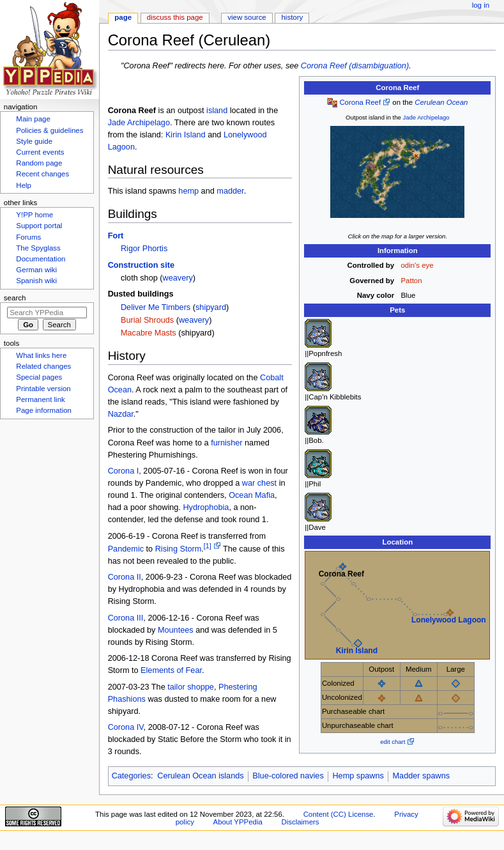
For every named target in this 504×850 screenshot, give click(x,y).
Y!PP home (34, 215)
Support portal (39, 226)
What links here (41, 355)
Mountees (176, 630)
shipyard (211, 307)
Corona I (124, 471)
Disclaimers (300, 822)
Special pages (39, 377)
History (293, 17)
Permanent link (40, 399)
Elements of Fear (171, 670)
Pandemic (126, 549)
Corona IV (126, 727)
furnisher (226, 443)
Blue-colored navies (288, 776)
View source (247, 17)
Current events (40, 152)
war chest (259, 483)
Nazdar (121, 414)
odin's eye (417, 265)
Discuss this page (175, 17)
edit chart (393, 742)
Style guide (34, 141)
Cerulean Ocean (441, 102)
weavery (178, 278)
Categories (131, 776)
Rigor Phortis (144, 249)
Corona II (125, 577)
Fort (116, 236)
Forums (28, 237)
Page (123, 17)
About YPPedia (238, 822)
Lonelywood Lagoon (449, 620)
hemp (188, 191)
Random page (39, 163)
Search (15, 298)
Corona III (126, 618)
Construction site (141, 265)
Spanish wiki (36, 281)
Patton (412, 281)
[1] (208, 546)
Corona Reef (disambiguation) (355, 66)
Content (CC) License (339, 814)
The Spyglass (38, 248)
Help (24, 185)
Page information (44, 410)
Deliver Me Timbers (156, 307)
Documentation (41, 259)
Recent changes (42, 174)
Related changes (43, 366)
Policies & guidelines (50, 130)
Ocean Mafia (252, 495)
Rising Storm (179, 549)
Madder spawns (422, 776)
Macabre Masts (149, 333)
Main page (33, 119)
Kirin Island (357, 651)
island (217, 111)
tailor (176, 687)
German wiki (36, 270)
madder (230, 191)
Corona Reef (360, 102)
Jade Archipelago (426, 117)
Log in (481, 5)
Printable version (43, 389)
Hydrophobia (206, 507)
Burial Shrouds (147, 320)
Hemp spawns (358, 776)
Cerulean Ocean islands (200, 776)
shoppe (201, 687)
